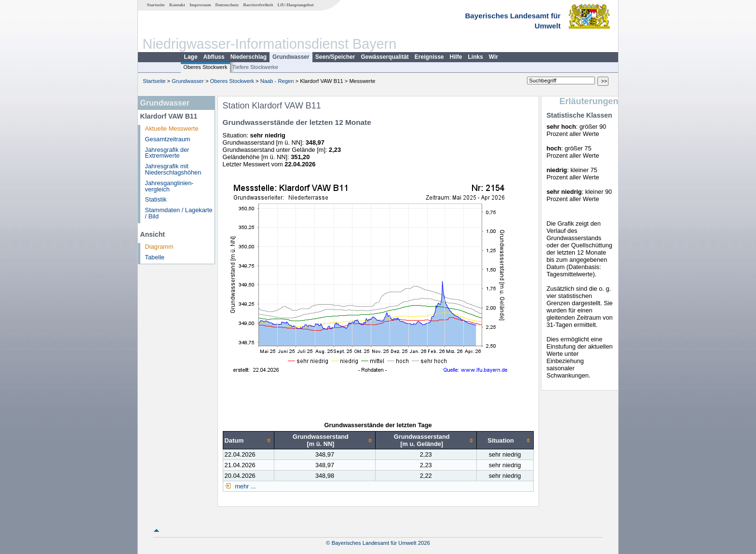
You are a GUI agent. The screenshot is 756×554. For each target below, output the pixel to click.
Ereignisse (429, 57)
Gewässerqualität (385, 57)
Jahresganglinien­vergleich (169, 186)
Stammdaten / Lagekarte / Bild (179, 213)
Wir (493, 57)
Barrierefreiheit (258, 5)
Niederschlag (249, 57)
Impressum (200, 5)
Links (476, 57)
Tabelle (155, 257)
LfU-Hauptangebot (295, 5)
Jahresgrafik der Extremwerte (167, 153)
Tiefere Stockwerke (255, 67)
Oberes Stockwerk (205, 67)
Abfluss (214, 57)
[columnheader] (249, 440)
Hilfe (456, 57)
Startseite (156, 5)
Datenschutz (227, 5)
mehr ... (245, 486)
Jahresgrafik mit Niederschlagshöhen (173, 169)
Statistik (156, 199)
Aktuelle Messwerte (172, 128)
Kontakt (177, 5)
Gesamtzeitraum (168, 139)
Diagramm (159, 247)
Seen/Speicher (335, 57)
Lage (191, 57)
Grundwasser (291, 57)
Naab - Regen (277, 81)
